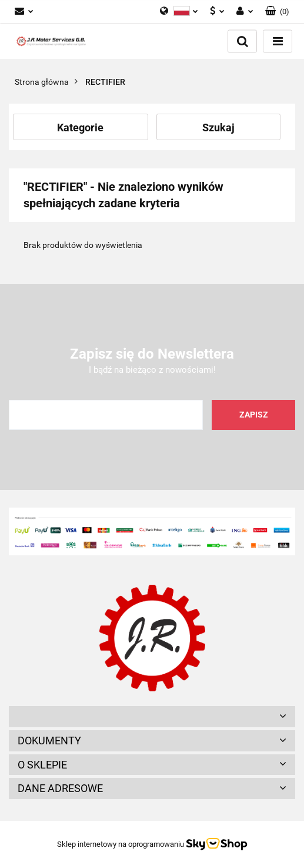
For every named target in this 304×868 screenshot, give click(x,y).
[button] (152, 717)
